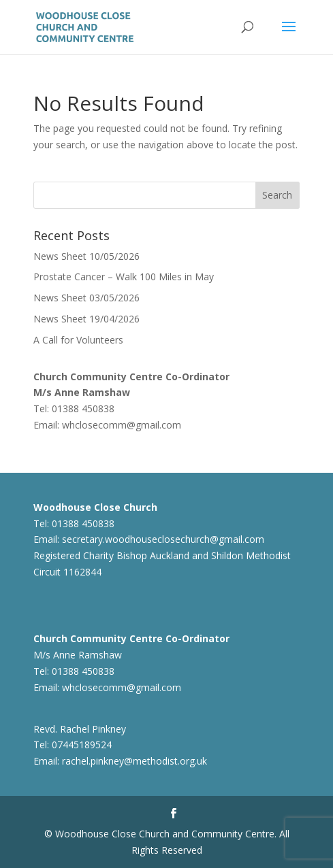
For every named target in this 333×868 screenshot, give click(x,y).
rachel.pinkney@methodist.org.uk (134, 761)
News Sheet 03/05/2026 (86, 298)
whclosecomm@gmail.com (122, 425)
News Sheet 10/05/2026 (86, 256)
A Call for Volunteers (78, 340)
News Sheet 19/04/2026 (86, 319)
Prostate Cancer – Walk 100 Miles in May (124, 277)
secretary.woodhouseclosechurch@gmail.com (163, 539)
